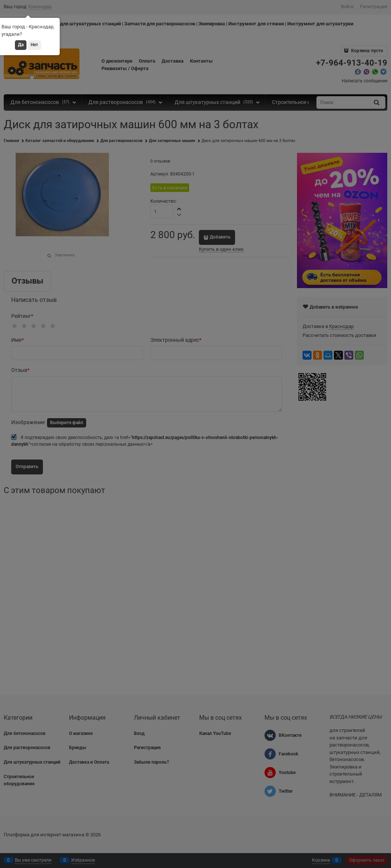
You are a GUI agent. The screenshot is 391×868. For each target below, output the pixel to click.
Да (21, 45)
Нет (34, 45)
